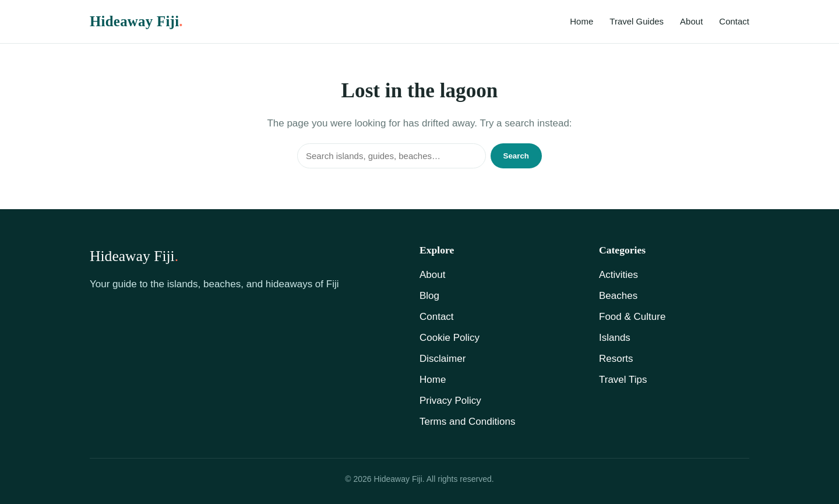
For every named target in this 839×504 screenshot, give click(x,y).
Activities (618, 275)
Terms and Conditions (467, 422)
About (691, 21)
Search (516, 156)
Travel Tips (623, 380)
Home (581, 21)
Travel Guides (637, 21)
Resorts (616, 359)
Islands (615, 338)
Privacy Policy (450, 401)
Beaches (618, 296)
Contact (734, 21)
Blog (429, 296)
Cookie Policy (450, 338)
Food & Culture (632, 317)
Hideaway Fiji (136, 21)
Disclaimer (443, 359)
